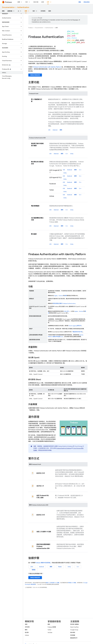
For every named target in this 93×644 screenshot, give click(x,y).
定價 (43, 2)
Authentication (23, 7)
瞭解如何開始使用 (35, 75)
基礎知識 (10, 11)
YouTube (50, 632)
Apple (56, 296)
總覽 (3, 11)
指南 (26, 624)
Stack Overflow (74, 627)
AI (18, 11)
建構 (19, 2)
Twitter (49, 630)
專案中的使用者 (43, 563)
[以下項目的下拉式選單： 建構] (22, 2)
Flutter (60, 567)
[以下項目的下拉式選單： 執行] (30, 2)
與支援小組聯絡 (74, 624)
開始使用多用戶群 (78, 332)
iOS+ (32, 567)
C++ (67, 154)
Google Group (74, 630)
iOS (49, 130)
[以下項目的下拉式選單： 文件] (51, 2)
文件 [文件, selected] (48, 2)
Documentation (8, 7)
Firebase (31, 28)
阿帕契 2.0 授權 (72, 583)
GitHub (27, 635)
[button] (10, 14)
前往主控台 (87, 2)
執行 (27, 2)
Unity (72, 154)
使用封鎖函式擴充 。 (65, 303)
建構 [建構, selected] (26, 11)
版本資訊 (73, 632)
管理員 (34, 570)
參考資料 (43, 11)
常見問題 (73, 635)
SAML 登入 (67, 311)
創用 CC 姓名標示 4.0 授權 (53, 583)
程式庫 (27, 632)
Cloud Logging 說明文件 (75, 326)
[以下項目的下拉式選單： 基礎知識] (14, 11)
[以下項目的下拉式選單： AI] (21, 11)
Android (55, 130)
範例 (50, 11)
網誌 (80, 2)
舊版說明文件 (74, 638)
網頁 (61, 130)
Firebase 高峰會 (52, 627)
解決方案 (36, 2)
